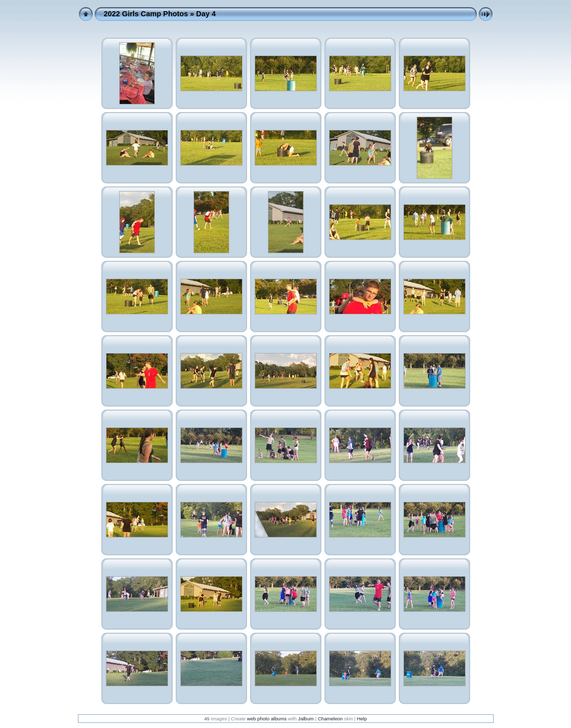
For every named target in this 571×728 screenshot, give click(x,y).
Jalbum (306, 719)
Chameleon (330, 719)
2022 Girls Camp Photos (146, 14)
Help (362, 719)
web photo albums (267, 719)
